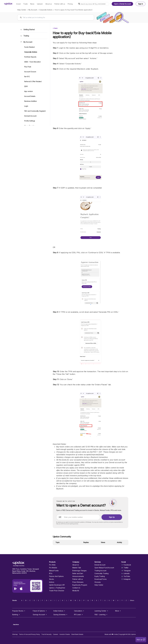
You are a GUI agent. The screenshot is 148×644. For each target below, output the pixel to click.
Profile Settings (30, 121)
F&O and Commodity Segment (35, 111)
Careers (56, 634)
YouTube (126, 576)
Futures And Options (56, 576)
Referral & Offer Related (33, 81)
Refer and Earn (78, 573)
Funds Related (29, 47)
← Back (55, 28)
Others (132, 600)
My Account (33, 10)
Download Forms (101, 579)
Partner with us (78, 579)
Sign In (141, 4)
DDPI (26, 86)
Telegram (126, 571)
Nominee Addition (31, 101)
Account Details (30, 96)
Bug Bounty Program (80, 585)
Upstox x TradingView (57, 588)
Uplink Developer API (57, 585)
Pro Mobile (53, 568)
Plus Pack (28, 67)
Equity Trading (100, 576)
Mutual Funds (54, 571)
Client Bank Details (77, 634)
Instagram (126, 579)
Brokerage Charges (79, 571)
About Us (76, 565)
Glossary (98, 582)
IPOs (51, 573)
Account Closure (30, 72)
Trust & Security (46, 634)
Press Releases (78, 582)
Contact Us (76, 588)
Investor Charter (65, 634)
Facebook (126, 565)
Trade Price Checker (57, 591)
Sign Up (112, 517)
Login (26, 106)
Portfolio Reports (30, 57)
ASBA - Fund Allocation (32, 62)
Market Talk (77, 568)
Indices (52, 582)
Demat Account (100, 565)
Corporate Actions (46, 10)
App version (29, 91)
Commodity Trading (101, 573)
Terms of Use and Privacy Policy (29, 634)
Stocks (52, 579)
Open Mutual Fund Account (104, 568)
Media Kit (76, 591)
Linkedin (125, 573)
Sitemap (15, 634)
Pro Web (52, 565)
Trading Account (100, 571)
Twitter (125, 568)
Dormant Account (30, 116)
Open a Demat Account (122, 4)
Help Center (22, 10)
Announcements (78, 576)
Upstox (133, 634)
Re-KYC (27, 77)
